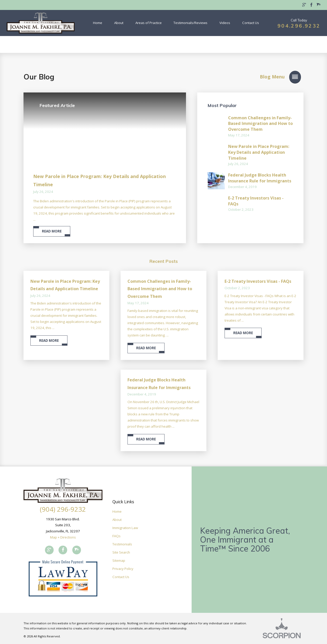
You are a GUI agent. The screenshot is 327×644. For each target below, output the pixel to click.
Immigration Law (125, 528)
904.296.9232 (299, 26)
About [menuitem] (119, 23)
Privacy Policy (123, 569)
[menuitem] (304, 5)
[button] (270, 77)
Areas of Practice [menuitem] (149, 23)
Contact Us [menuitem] (251, 23)
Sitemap (119, 560)
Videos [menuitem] (225, 23)
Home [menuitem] (98, 23)
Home (117, 511)
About (117, 520)
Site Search (121, 552)
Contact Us (121, 577)
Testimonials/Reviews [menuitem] (190, 23)
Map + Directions (63, 537)
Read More (52, 231)
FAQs (116, 536)
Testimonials (122, 544)
